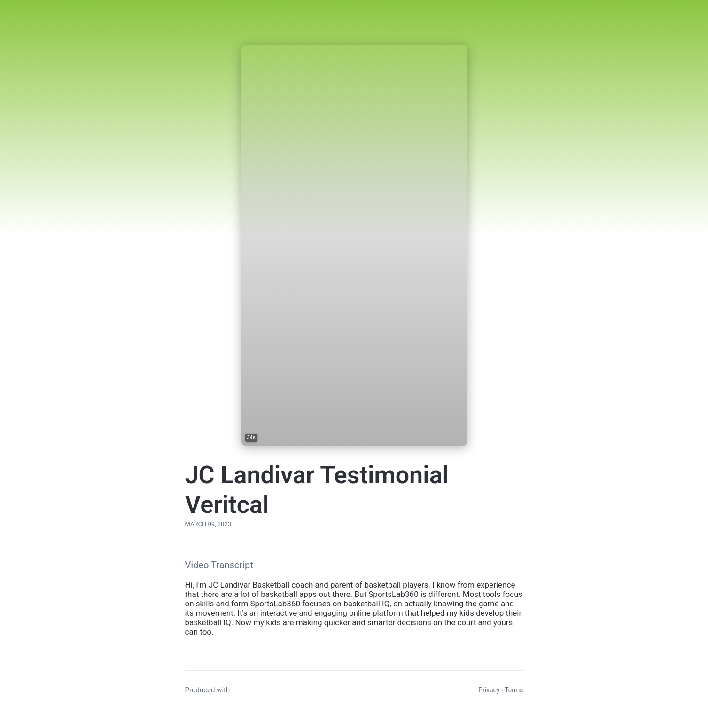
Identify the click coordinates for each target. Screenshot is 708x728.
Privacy (489, 690)
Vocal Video (250, 690)
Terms (514, 690)
